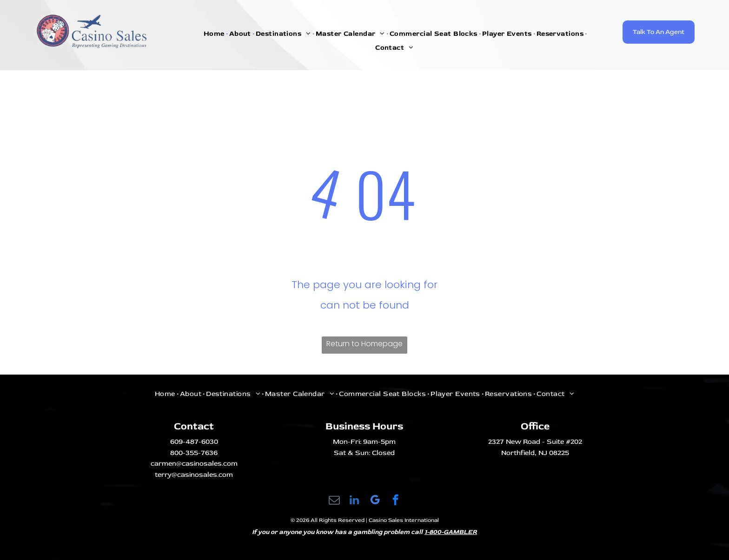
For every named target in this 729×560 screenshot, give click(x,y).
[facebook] (395, 501)
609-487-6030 (194, 442)
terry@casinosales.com (194, 475)
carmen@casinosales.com (194, 464)
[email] (334, 501)
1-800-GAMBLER (451, 532)
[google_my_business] (375, 501)
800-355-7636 (194, 453)
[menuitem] (215, 34)
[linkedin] (355, 501)
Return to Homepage (364, 344)
